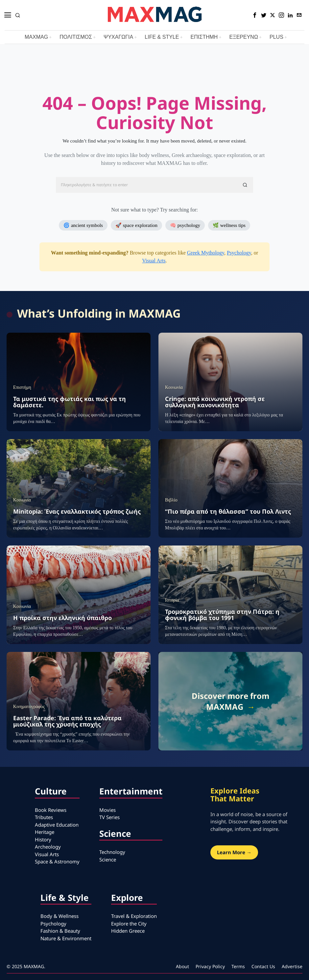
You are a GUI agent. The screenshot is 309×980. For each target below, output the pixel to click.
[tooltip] (255, 15)
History (43, 839)
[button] (245, 185)
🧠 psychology (185, 225)
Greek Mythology (206, 253)
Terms (238, 966)
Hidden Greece (128, 931)
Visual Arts (154, 261)
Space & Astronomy (57, 861)
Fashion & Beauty (60, 931)
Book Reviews (51, 810)
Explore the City (129, 924)
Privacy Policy (210, 966)
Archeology (48, 847)
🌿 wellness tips (229, 225)
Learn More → (234, 852)
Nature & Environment (66, 938)
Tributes (44, 817)
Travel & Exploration (134, 916)
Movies (107, 810)
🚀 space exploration (136, 225)
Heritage (45, 832)
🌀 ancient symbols (83, 225)
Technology (112, 852)
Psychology (239, 253)
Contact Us (263, 966)
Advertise (292, 966)
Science (108, 859)
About (182, 966)
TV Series (109, 817)
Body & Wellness (59, 916)
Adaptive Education (57, 825)
